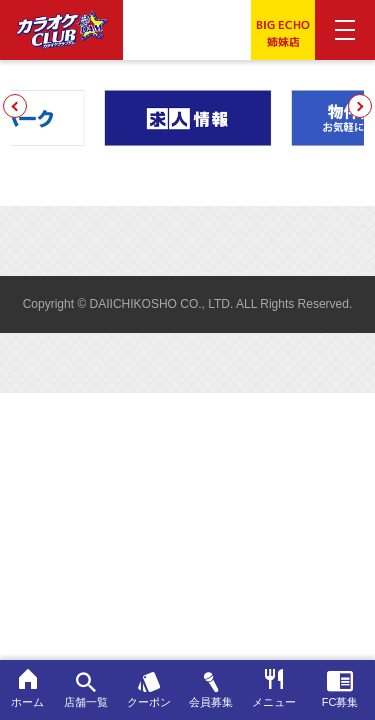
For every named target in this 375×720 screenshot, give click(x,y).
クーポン (149, 690)
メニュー (274, 688)
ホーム (27, 688)
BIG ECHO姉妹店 (283, 33)
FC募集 (340, 689)
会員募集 (211, 690)
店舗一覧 (86, 690)
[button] (15, 106)
